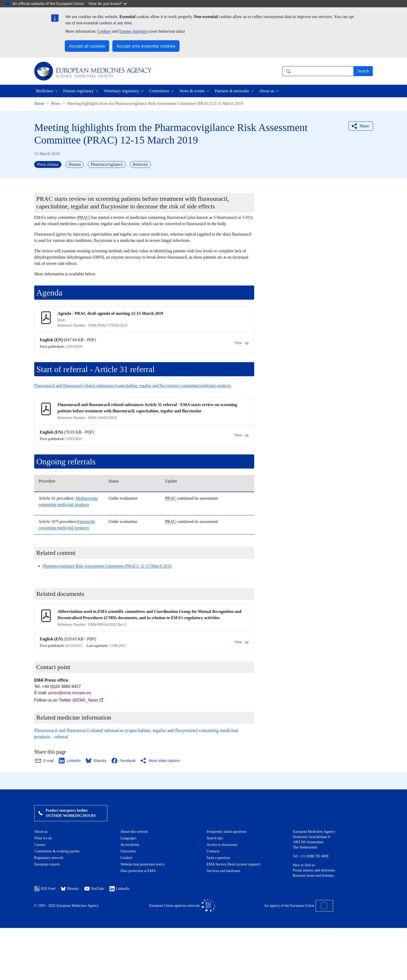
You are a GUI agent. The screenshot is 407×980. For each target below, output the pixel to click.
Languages (128, 838)
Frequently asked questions (226, 832)
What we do (43, 838)
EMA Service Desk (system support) (233, 864)
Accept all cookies (87, 46)
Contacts (213, 851)
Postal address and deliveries (314, 870)
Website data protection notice (143, 864)
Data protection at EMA (138, 871)
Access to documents (222, 845)
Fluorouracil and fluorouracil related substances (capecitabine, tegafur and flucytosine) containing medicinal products (133, 386)
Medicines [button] (45, 91)
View (242, 343)
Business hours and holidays (314, 876)
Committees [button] (159, 91)
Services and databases (223, 871)
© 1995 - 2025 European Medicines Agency (66, 906)
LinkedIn (119, 889)
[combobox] (318, 71)
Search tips (215, 838)
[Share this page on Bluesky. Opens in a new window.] (96, 761)
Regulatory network (49, 858)
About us (41, 832)
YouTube (94, 889)
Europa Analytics (134, 31)
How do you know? (108, 4)
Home (39, 103)
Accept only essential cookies (146, 46)
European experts (47, 864)
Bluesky (70, 889)
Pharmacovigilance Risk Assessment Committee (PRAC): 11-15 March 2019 (107, 566)
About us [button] (267, 91)
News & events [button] (192, 91)
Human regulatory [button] (79, 91)
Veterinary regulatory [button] (121, 91)
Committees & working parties (57, 851)
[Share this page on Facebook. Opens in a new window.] (124, 761)
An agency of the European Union (299, 906)
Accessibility (130, 845)
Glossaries (128, 851)
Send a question (218, 858)
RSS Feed (45, 889)
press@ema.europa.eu (70, 693)
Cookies (104, 31)
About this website (134, 832)
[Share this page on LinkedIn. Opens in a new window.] (70, 761)
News (56, 103)
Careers (40, 845)
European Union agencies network (182, 906)
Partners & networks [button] (232, 91)
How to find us (304, 865)
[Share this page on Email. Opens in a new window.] (45, 761)
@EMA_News (89, 700)
